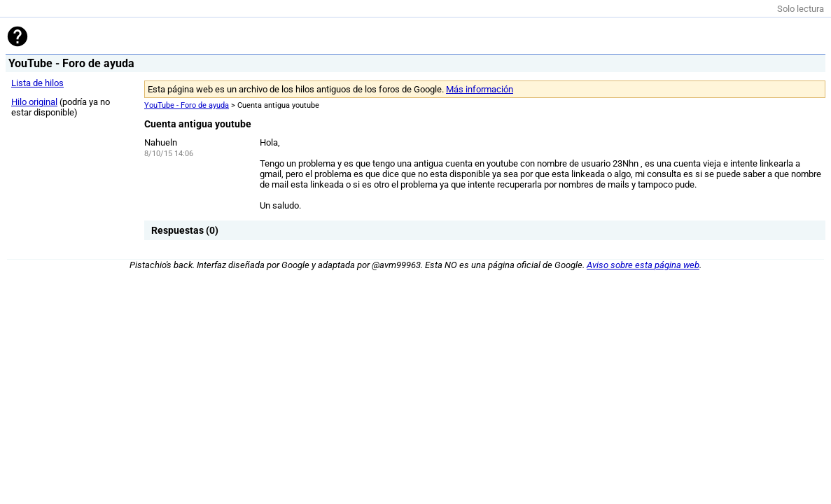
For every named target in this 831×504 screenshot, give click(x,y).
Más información (480, 89)
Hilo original (34, 102)
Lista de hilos (37, 83)
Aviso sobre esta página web (643, 265)
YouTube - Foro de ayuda (187, 105)
